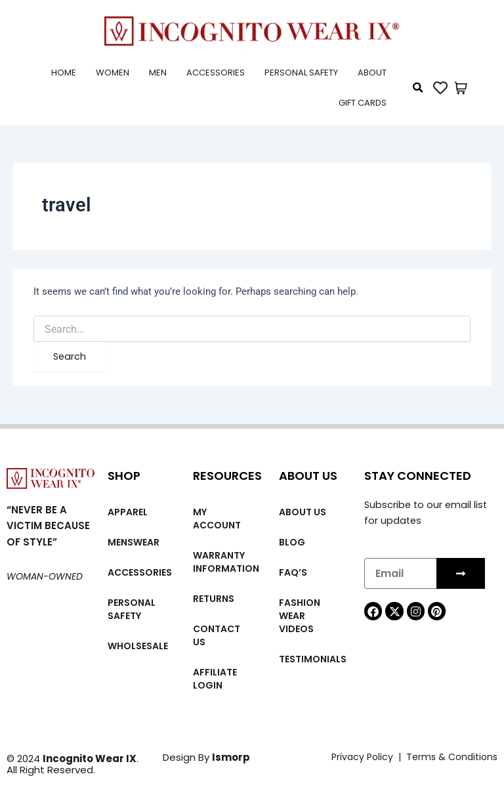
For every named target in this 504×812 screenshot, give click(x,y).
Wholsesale (138, 646)
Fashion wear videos (300, 616)
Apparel (128, 512)
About (372, 73)
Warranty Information (226, 562)
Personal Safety (301, 73)
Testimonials (313, 659)
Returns (214, 599)
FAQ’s (293, 572)
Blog (292, 542)
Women (113, 73)
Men (158, 73)
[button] (418, 88)
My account (217, 519)
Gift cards (363, 103)
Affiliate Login (215, 679)
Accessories (216, 73)
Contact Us (217, 635)
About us (303, 512)
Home (64, 73)
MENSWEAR (134, 542)
